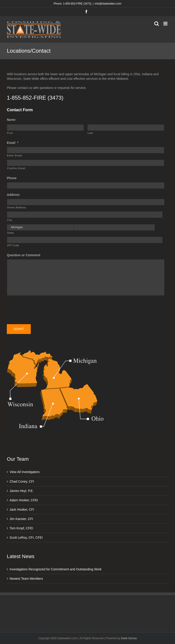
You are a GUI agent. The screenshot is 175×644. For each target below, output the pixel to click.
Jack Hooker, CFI (22, 510)
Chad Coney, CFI (22, 481)
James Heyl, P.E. (22, 491)
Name (11, 120)
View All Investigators (25, 472)
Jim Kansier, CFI (21, 519)
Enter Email (15, 155)
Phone (12, 178)
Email (13, 143)
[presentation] (41, 308)
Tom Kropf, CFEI (21, 528)
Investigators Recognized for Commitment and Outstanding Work (56, 569)
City (10, 220)
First (10, 133)
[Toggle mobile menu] (166, 24)
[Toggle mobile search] (157, 24)
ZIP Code (13, 245)
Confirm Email (16, 168)
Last (90, 133)
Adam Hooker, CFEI (24, 500)
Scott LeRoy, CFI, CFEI (26, 538)
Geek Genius (129, 638)
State (10, 233)
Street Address (17, 207)
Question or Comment (24, 255)
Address (13, 195)
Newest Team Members (26, 579)
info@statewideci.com (108, 4)
